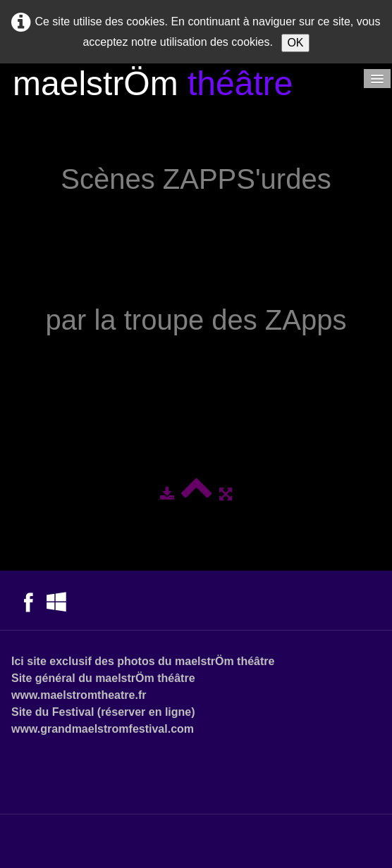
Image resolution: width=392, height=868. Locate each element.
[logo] (153, 86)
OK (295, 43)
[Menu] (377, 79)
